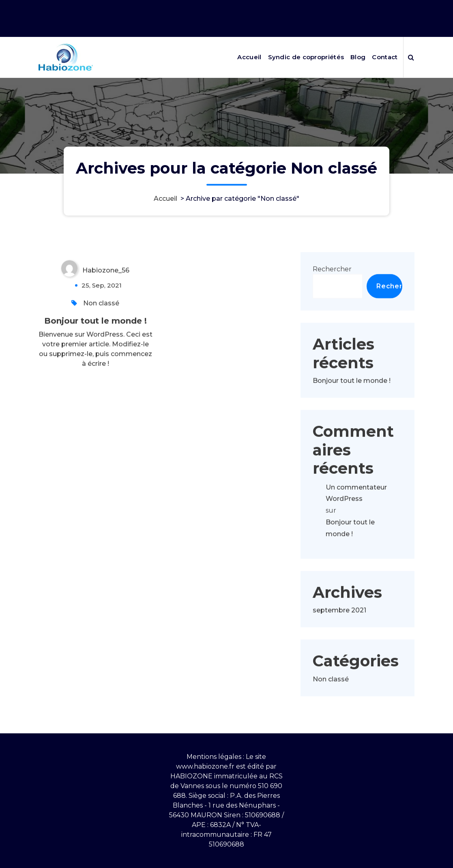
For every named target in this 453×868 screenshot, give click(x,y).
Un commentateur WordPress (356, 513)
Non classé (101, 323)
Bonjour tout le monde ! (96, 340)
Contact (385, 57)
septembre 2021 (339, 630)
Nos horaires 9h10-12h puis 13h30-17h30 (351, 7)
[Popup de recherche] (411, 57)
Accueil (249, 57)
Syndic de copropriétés (306, 57)
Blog (358, 57)
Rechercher (332, 289)
